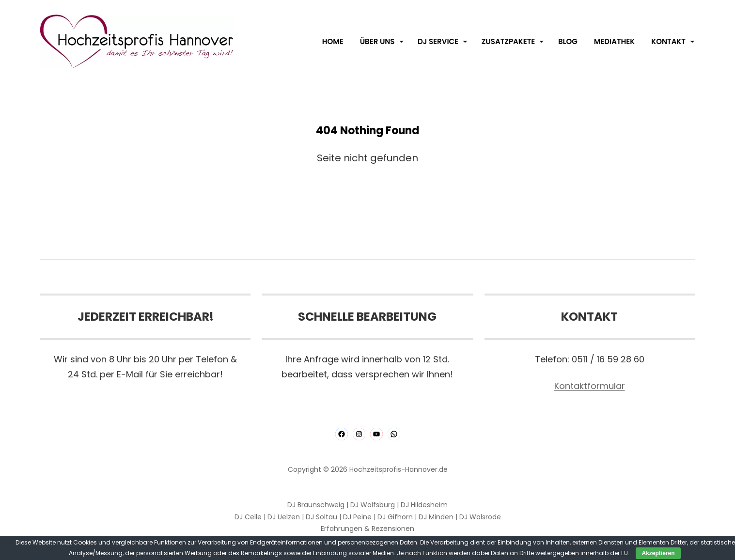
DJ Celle (248, 517)
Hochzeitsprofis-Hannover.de (399, 469)
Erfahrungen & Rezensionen (367, 529)
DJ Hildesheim (424, 505)
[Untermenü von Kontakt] (692, 42)
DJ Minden (436, 517)
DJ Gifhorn (395, 517)
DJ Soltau (321, 517)
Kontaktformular (590, 386)
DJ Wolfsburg (373, 505)
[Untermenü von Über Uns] (402, 42)
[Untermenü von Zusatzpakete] (542, 42)
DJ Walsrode (480, 517)
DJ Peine (357, 517)
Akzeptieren (658, 553)
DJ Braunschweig (316, 505)
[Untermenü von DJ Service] (465, 42)
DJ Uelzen (284, 517)
